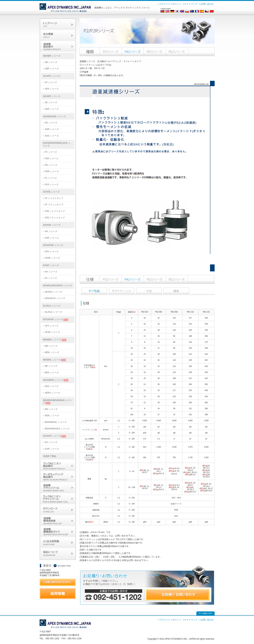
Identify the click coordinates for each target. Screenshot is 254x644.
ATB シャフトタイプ (55, 211)
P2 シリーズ (51, 152)
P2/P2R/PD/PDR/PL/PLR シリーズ (57, 144)
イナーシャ (122, 291)
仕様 (94, 291)
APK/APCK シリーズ (55, 298)
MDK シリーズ (52, 352)
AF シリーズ (51, 82)
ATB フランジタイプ (55, 218)
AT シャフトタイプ (54, 198)
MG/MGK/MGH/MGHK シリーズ (58, 402)
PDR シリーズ (52, 171)
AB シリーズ (51, 62)
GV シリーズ (51, 442)
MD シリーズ (51, 346)
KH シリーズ (51, 272)
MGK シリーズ (52, 416)
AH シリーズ (51, 231)
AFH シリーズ (52, 252)
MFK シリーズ (52, 373)
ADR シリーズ (52, 129)
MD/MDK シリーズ (55, 340)
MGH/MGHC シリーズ (56, 422)
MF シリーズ (51, 366)
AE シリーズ (51, 102)
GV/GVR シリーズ (54, 436)
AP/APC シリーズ (54, 292)
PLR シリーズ (52, 185)
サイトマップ (191, 4)
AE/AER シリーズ (52, 96)
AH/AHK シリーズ (52, 225)
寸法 (149, 291)
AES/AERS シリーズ (56, 380)
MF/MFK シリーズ (54, 360)
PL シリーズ (51, 178)
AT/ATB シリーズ (51, 192)
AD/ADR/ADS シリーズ (54, 116)
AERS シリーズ (53, 393)
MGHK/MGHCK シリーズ (57, 429)
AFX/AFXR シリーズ (56, 320)
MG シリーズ (51, 409)
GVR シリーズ (52, 449)
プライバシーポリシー (170, 4)
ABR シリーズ (52, 69)
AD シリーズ (51, 123)
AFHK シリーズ (52, 258)
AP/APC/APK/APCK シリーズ (58, 286)
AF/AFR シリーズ (52, 76)
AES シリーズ (52, 386)
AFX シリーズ (52, 326)
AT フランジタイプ (54, 205)
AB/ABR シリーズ (52, 56)
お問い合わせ (207, 4)
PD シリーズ (51, 165)
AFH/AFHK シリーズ (53, 245)
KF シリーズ (51, 278)
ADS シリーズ (52, 136)
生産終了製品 (50, 456)
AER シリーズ (52, 109)
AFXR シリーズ (52, 332)
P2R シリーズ (52, 159)
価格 (176, 291)
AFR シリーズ (52, 89)
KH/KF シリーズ (51, 265)
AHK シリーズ (52, 238)
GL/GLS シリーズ (52, 306)
